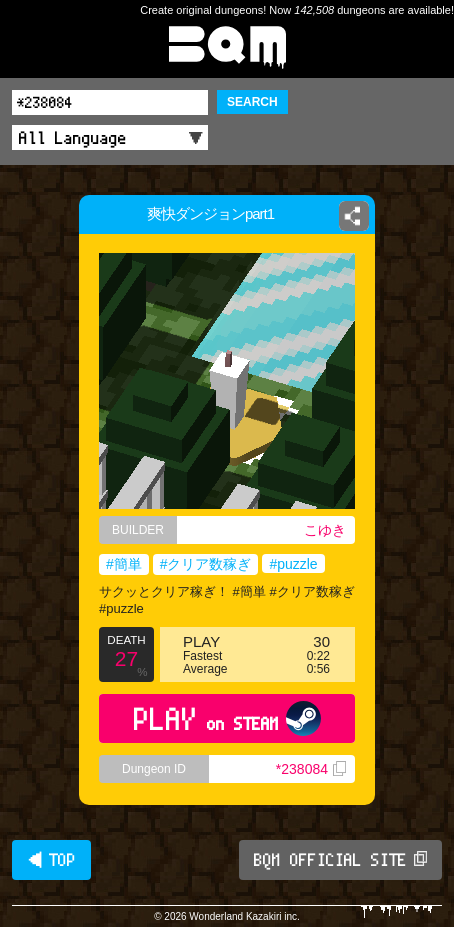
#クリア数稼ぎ (206, 564)
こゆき (325, 530)
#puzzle (293, 564)
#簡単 (124, 564)
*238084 (311, 769)
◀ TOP (51, 860)
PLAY (227, 718)
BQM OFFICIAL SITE (340, 860)
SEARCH (252, 102)
